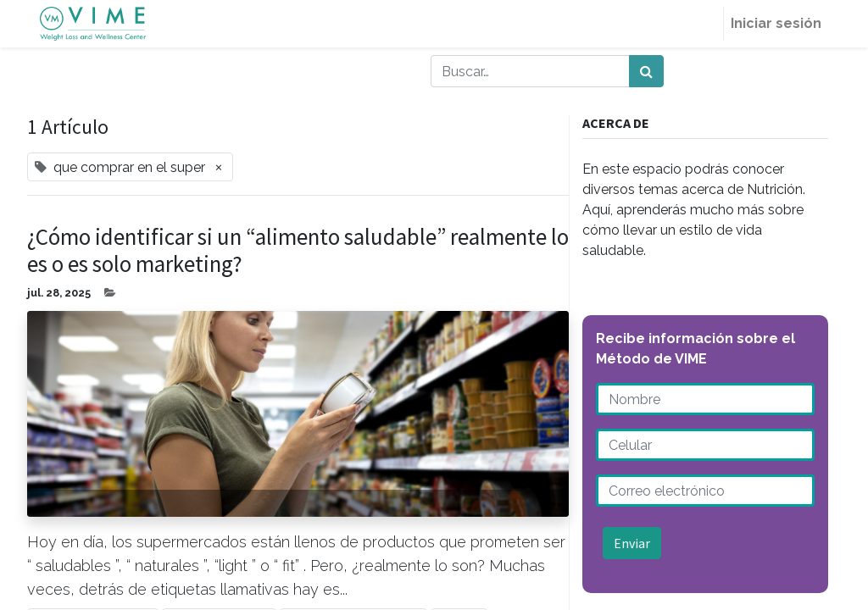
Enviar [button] (632, 543)
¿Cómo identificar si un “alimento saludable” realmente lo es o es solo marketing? (298, 250)
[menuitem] (703, 24)
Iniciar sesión (776, 23)
